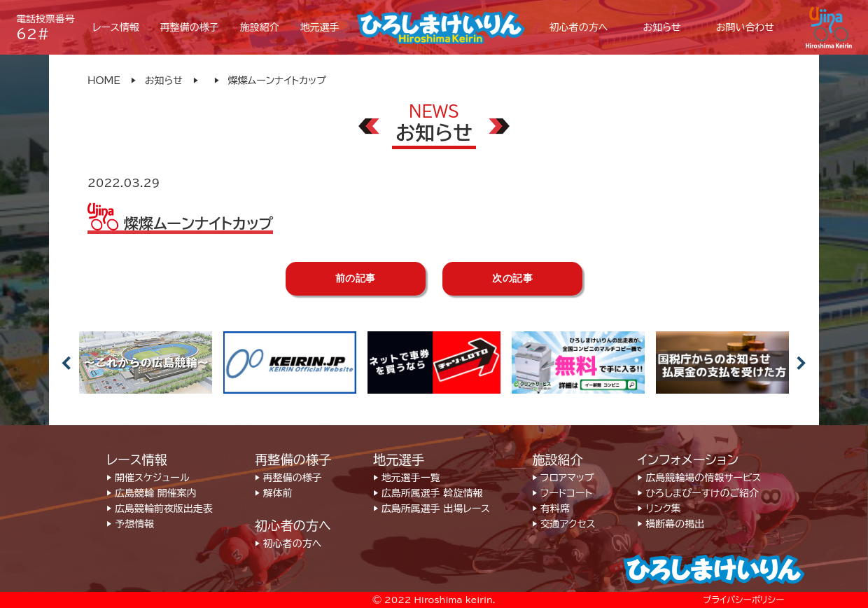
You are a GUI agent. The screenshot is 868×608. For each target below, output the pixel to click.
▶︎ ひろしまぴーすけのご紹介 (698, 493)
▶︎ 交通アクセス (563, 524)
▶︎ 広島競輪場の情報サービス (699, 478)
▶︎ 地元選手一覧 (407, 478)
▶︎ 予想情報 (130, 524)
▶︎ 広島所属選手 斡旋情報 (428, 493)
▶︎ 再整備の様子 (288, 478)
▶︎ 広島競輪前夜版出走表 (160, 509)
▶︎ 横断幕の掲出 (671, 524)
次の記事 (512, 278)
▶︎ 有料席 (551, 509)
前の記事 (356, 278)
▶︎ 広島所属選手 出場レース (432, 509)
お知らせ (164, 81)
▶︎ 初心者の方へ (288, 544)
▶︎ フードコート (562, 493)
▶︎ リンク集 (659, 509)
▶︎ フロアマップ (563, 478)
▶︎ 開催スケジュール (148, 478)
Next (801, 363)
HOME (104, 81)
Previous (66, 363)
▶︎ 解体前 (274, 493)
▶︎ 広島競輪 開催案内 (151, 493)
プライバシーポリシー (743, 600)
